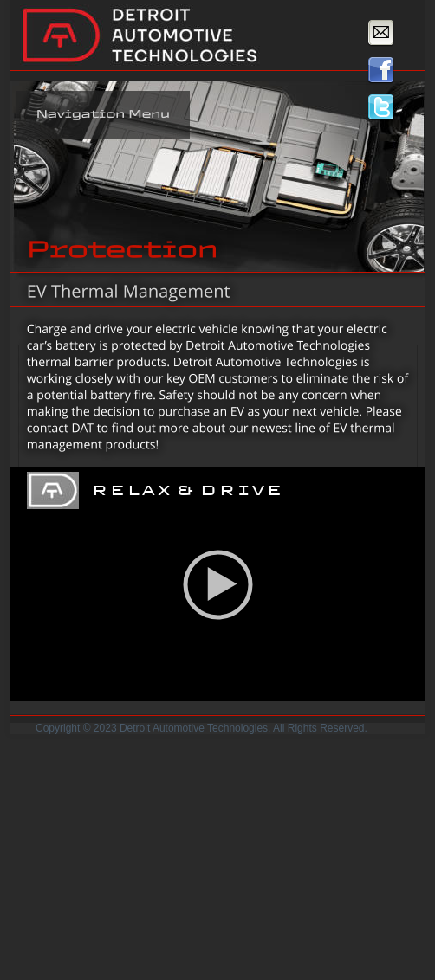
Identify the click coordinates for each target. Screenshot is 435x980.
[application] (217, 584)
